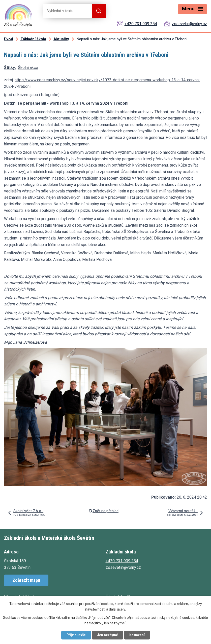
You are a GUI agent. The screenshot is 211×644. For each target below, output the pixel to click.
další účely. (117, 610)
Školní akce (28, 68)
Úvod (9, 39)
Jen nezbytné (108, 635)
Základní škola (33, 39)
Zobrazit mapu (26, 580)
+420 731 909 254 (141, 24)
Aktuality (61, 39)
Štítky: (10, 68)
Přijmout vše (76, 635)
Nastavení (137, 635)
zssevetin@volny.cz (189, 24)
